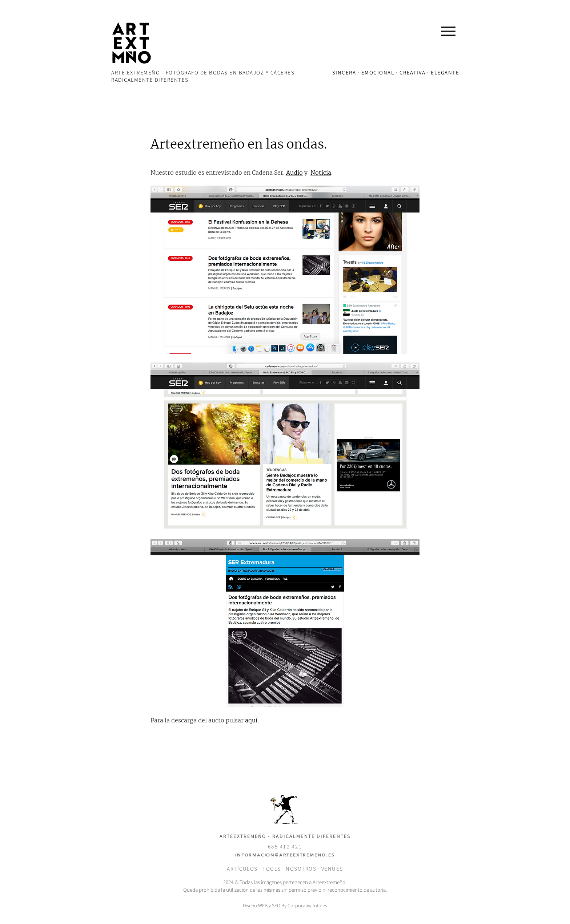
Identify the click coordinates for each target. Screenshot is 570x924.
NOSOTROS (301, 869)
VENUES (333, 869)
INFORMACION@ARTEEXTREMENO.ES (285, 855)
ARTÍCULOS (242, 869)
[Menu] (448, 31)
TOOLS (272, 869)
